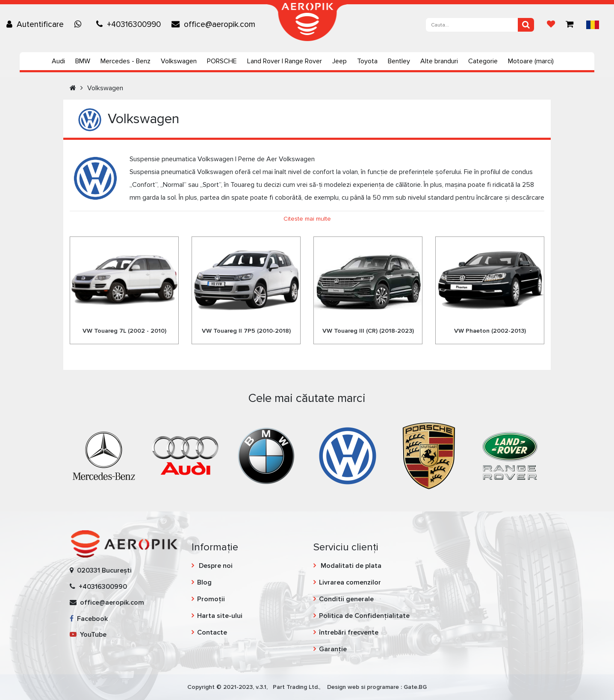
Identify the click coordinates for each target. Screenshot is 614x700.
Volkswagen (179, 61)
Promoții (211, 599)
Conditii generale (346, 599)
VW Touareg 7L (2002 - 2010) (124, 331)
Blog (204, 582)
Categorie (483, 61)
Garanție (333, 649)
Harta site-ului (220, 616)
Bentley (399, 61)
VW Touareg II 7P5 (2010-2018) (246, 331)
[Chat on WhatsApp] (80, 24)
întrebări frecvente (349, 632)
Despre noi (215, 566)
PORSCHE (222, 61)
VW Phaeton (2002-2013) (490, 331)
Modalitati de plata (350, 566)
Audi (58, 61)
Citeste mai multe (307, 219)
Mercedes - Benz (125, 61)
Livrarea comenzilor (350, 582)
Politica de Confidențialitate (364, 616)
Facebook (89, 619)
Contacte (212, 632)
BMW (83, 61)
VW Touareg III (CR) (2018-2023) (368, 331)
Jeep (339, 61)
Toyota (367, 61)
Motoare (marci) (531, 61)
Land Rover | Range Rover (285, 61)
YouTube (88, 635)
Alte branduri (439, 61)
